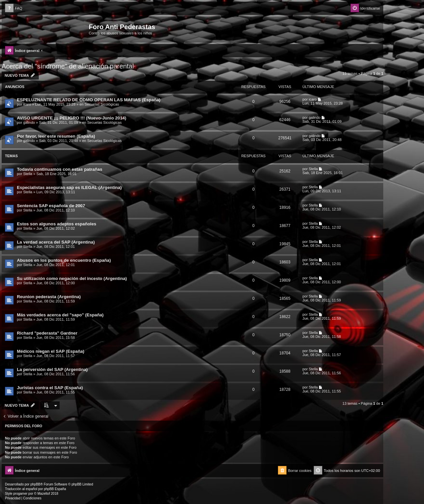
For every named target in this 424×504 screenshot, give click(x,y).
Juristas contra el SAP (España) (50, 388)
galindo (29, 122)
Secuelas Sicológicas (102, 104)
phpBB (35, 484)
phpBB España (55, 489)
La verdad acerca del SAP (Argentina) (56, 242)
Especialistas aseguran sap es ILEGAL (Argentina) (69, 187)
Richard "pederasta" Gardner (47, 333)
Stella (28, 174)
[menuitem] (14, 8)
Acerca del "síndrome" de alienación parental (68, 66)
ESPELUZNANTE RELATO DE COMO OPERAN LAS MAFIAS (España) (89, 100)
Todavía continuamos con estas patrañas (60, 169)
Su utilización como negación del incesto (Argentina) (72, 278)
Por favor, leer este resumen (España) (56, 136)
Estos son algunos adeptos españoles (57, 224)
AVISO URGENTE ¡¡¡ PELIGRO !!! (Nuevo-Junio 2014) (72, 118)
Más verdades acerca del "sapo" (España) (60, 315)
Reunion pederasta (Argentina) (49, 297)
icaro (27, 104)
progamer (20, 494)
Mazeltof (44, 494)
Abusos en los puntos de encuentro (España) (64, 260)
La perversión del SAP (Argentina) (52, 369)
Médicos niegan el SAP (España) (51, 351)
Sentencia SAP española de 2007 (51, 206)
